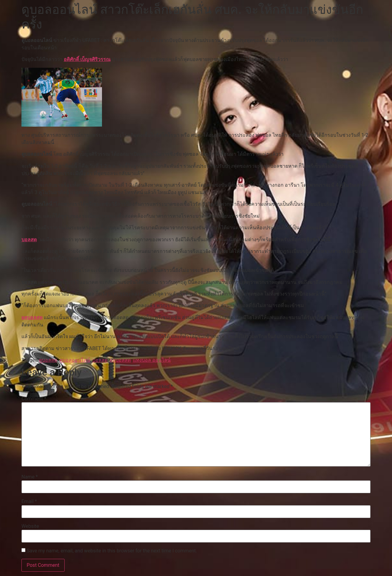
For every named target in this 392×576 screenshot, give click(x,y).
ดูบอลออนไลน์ (75, 360)
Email (29, 502)
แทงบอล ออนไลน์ (152, 360)
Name (30, 477)
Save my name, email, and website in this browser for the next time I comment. (112, 551)
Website (30, 526)
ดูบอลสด (48, 360)
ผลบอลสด (32, 317)
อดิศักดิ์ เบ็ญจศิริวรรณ (87, 59)
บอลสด (29, 240)
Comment (34, 399)
